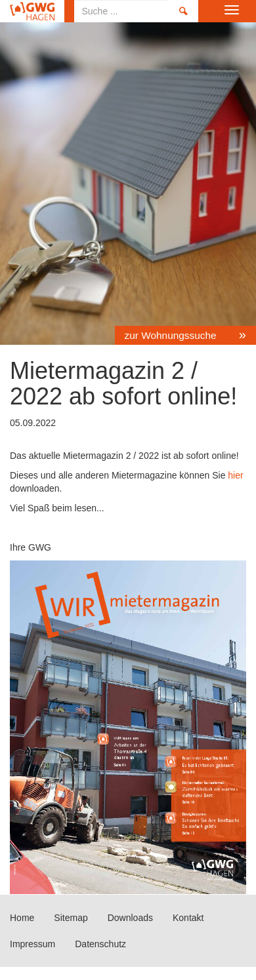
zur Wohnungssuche (172, 335)
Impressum (32, 944)
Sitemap (71, 918)
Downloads (130, 918)
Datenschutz (100, 944)
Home (32, 11)
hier (234, 475)
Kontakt (188, 918)
